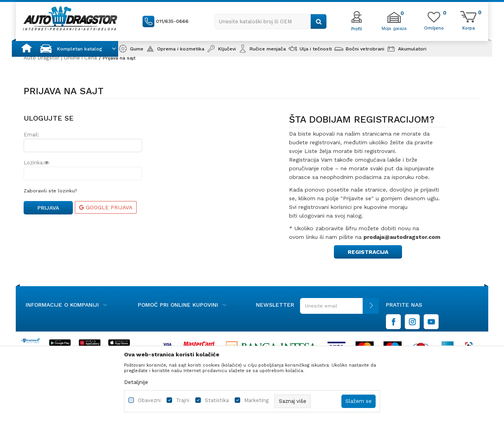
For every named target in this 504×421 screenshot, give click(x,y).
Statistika (217, 400)
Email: (31, 135)
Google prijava (106, 207)
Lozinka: (36, 163)
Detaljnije (136, 382)
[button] (271, 21)
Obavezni (149, 400)
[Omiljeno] (434, 28)
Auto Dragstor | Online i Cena (60, 58)
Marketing (256, 400)
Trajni (183, 400)
